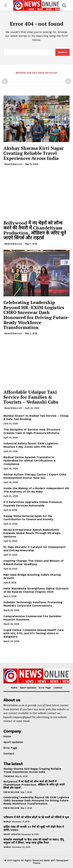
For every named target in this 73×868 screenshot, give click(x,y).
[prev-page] (5, 81)
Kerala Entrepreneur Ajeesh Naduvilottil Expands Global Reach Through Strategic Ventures (32, 533)
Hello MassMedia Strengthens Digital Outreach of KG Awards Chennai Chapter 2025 (36, 590)
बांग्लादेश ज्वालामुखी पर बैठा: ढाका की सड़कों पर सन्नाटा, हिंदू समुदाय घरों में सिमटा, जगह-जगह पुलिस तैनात (34, 841)
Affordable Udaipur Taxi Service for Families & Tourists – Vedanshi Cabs (31, 397)
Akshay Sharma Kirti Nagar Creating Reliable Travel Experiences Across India (34, 153)
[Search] (62, 52)
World (7, 822)
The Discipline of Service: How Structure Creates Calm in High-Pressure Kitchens (32, 431)
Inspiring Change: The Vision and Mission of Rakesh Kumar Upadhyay (33, 562)
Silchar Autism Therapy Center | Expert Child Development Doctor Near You (35, 476)
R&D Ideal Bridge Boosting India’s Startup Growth (32, 576)
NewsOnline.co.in (13, 164)
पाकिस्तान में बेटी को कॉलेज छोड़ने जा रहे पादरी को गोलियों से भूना (36, 817)
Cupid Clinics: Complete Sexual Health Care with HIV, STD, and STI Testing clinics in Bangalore (34, 633)
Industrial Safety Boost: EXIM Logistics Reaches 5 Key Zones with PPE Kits (31, 445)
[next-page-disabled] (68, 81)
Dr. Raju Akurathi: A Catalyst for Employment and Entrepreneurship (35, 549)
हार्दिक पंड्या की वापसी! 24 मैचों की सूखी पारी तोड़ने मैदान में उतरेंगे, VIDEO (34, 828)
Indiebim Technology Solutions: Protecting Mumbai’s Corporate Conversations (33, 604)
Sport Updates (12, 834)
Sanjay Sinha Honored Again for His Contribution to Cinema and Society (28, 518)
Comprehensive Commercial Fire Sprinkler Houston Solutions (33, 618)
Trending (9, 776)
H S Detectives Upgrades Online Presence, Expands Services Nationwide (33, 504)
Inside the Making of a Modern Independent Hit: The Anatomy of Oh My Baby (36, 490)
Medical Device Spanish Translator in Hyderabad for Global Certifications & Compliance (29, 460)
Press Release (12, 792)
